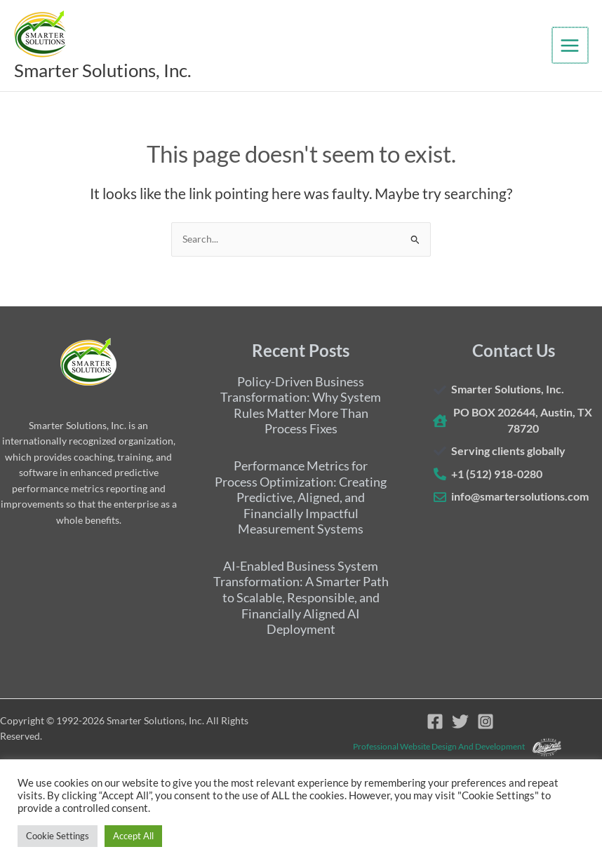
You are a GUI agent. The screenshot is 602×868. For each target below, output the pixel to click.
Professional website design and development (439, 746)
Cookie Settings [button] (58, 836)
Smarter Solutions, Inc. (124, 70)
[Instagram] (486, 722)
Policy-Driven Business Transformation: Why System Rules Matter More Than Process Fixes (301, 405)
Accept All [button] (133, 836)
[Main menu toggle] (571, 47)
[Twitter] (460, 722)
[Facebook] (435, 722)
